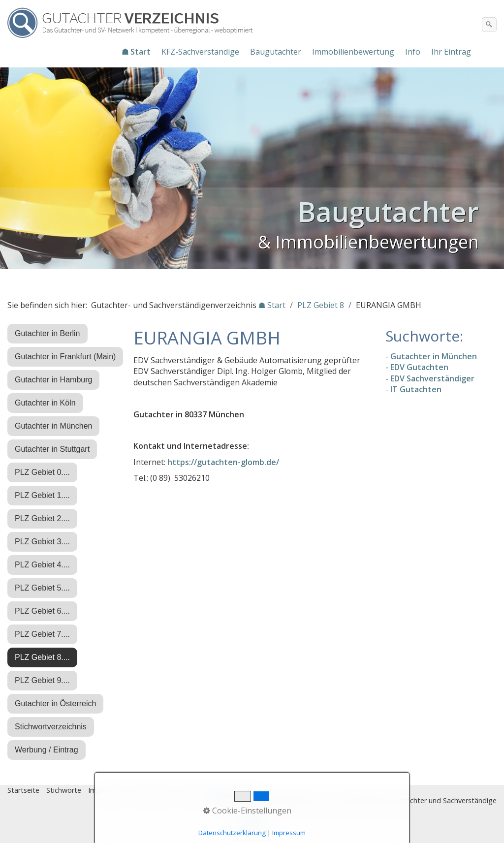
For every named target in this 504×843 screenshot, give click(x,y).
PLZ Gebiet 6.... (42, 611)
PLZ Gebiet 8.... (42, 657)
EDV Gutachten (419, 367)
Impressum (106, 790)
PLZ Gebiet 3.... (42, 542)
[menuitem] (137, 52)
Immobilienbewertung (353, 52)
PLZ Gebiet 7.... (42, 634)
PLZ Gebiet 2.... (42, 518)
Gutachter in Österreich (55, 703)
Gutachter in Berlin (47, 333)
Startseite (23, 790)
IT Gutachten (416, 389)
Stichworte (64, 790)
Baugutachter (276, 52)
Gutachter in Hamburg (53, 380)
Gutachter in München (53, 426)
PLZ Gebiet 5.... (42, 588)
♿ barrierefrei (233, 790)
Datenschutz (152, 790)
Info (413, 52)
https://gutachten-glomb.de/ (223, 462)
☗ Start (136, 52)
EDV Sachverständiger (432, 378)
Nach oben (252, 827)
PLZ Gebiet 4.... (42, 565)
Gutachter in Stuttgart (52, 449)
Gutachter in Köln (45, 403)
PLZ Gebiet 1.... (42, 495)
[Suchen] (489, 25)
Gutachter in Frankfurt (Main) (65, 357)
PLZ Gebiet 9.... (42, 680)
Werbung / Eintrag (47, 750)
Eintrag (191, 790)
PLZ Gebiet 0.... (42, 472)
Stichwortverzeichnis (51, 727)
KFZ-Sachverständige (200, 52)
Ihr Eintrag (451, 52)
